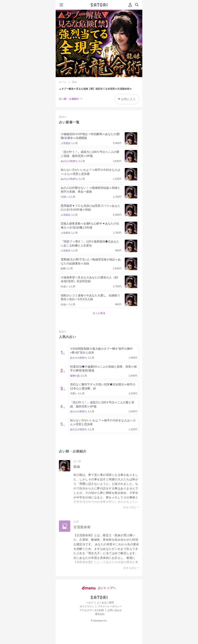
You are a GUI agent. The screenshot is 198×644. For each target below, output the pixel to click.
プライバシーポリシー (110, 606)
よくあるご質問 (105, 603)
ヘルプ (90, 603)
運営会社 (100, 614)
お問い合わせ (115, 610)
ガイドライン (87, 606)
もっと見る (99, 313)
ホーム (63, 82)
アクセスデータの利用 (92, 610)
